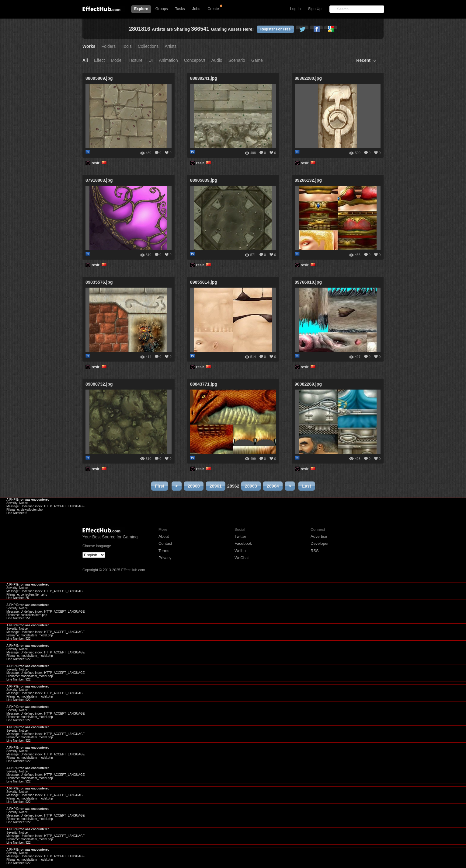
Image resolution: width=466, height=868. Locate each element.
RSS (315, 551)
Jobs (196, 9)
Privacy (165, 558)
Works (89, 46)
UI (151, 60)
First (160, 486)
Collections (148, 46)
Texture (136, 60)
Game (257, 60)
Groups (162, 9)
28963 (251, 486)
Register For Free (275, 29)
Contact (165, 543)
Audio (217, 60)
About (164, 536)
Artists (170, 46)
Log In (296, 9)
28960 (194, 486)
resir (99, 163)
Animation (169, 60)
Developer (320, 543)
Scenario (237, 60)
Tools (127, 46)
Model (117, 60)
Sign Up (315, 9)
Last (307, 486)
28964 (273, 486)
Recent (363, 60)
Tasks (180, 9)
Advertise (319, 536)
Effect (99, 60)
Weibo (240, 551)
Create (213, 9)
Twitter (240, 536)
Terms (164, 551)
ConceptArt (195, 60)
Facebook (243, 543)
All (85, 60)
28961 (216, 486)
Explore (141, 9)
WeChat (242, 558)
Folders (109, 46)
